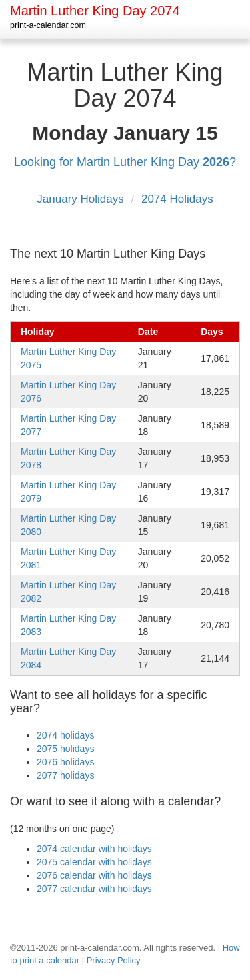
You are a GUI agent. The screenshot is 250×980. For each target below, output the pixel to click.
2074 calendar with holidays (94, 849)
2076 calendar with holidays (94, 875)
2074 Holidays (177, 199)
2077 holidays (65, 775)
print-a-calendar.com (48, 25)
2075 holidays (65, 749)
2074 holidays (65, 735)
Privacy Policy (114, 960)
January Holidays (82, 199)
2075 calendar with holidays (94, 862)
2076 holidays (65, 762)
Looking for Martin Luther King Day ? (125, 162)
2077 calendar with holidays (94, 889)
